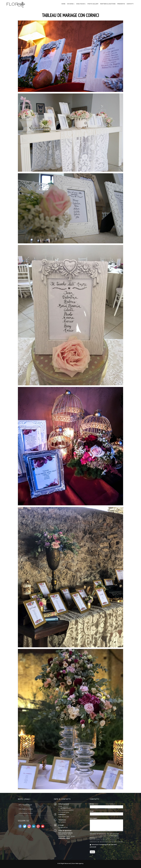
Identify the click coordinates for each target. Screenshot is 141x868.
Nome (92, 804)
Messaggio (93, 818)
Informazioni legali (25, 805)
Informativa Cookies (26, 809)
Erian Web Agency (78, 863)
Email (92, 811)
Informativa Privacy (26, 813)
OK (115, 2)
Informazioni (122, 2)
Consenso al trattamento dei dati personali (105, 834)
